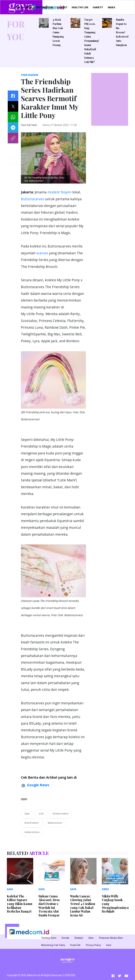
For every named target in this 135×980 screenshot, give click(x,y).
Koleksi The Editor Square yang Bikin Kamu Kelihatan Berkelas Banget (20, 904)
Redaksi (79, 938)
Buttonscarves (33, 199)
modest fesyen (60, 192)
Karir (109, 945)
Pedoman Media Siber (111, 938)
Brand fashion (32, 823)
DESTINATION (45, 7)
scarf (41, 814)
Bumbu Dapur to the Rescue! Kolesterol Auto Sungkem (122, 32)
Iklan (91, 938)
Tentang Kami (49, 938)
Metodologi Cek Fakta (53, 945)
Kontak (65, 938)
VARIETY (98, 7)
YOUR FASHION (30, 75)
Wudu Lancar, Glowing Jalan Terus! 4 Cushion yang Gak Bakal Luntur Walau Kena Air (83, 906)
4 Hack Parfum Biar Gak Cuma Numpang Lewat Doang (58, 32)
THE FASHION (24, 7)
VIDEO (105, 889)
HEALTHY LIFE (80, 7)
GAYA (10, 889)
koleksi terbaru (32, 832)
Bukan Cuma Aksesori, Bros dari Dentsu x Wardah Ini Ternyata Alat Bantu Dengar (49, 906)
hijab (27, 814)
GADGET (62, 7)
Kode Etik (75, 945)
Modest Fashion (61, 814)
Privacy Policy (93, 945)
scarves (42, 253)
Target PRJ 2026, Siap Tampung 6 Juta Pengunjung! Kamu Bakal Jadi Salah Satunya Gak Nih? (92, 41)
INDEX (111, 7)
